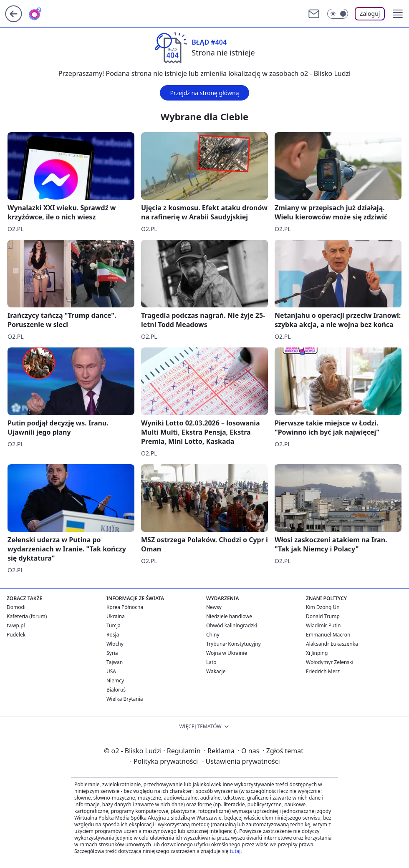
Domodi (16, 607)
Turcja (114, 625)
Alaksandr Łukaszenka (332, 644)
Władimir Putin (323, 625)
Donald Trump (323, 616)
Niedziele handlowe (229, 616)
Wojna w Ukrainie (227, 653)
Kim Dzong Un (323, 607)
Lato (211, 662)
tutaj (235, 851)
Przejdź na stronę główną (204, 93)
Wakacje (216, 671)
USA (111, 671)
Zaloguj (370, 14)
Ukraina (116, 616)
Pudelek (16, 635)
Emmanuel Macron (328, 635)
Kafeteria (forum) (27, 616)
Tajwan (115, 662)
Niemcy (115, 681)
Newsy (214, 607)
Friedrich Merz (323, 671)
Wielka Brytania (125, 699)
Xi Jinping (317, 653)
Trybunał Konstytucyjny (234, 644)
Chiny (213, 635)
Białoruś (116, 690)
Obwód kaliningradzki (232, 625)
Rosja (113, 635)
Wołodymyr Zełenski (330, 662)
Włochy (115, 644)
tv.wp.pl (16, 625)
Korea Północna (125, 607)
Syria (112, 653)
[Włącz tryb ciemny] (338, 14)
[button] (398, 14)
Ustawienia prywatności (241, 761)
